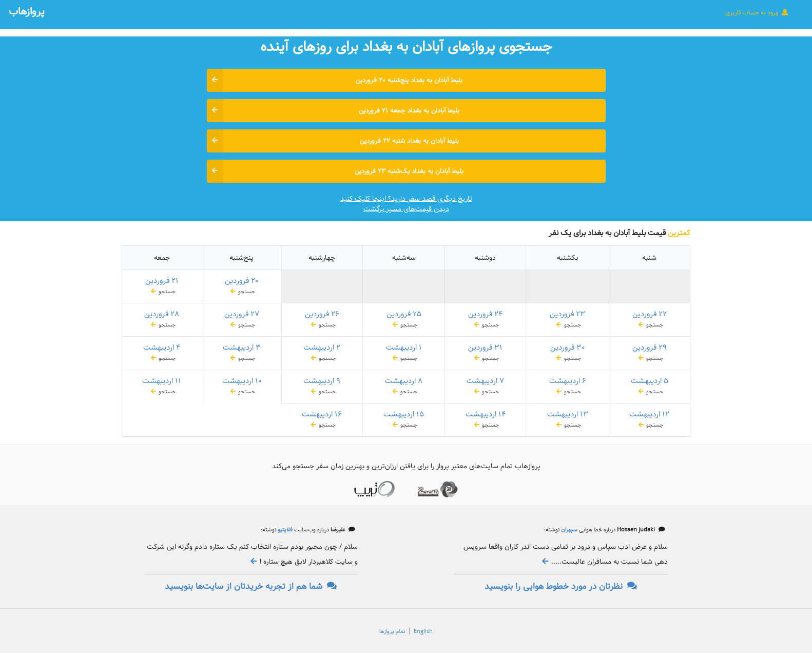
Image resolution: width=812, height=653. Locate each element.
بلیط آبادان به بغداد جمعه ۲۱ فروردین (333, 111)
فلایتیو (284, 530)
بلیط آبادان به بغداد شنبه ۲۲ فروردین (333, 141)
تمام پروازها (392, 631)
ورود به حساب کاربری (757, 12)
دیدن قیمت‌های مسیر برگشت (406, 209)
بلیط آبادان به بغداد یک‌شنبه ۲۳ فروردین (335, 171)
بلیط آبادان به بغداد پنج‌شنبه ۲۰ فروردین (335, 80)
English (423, 631)
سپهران (568, 530)
